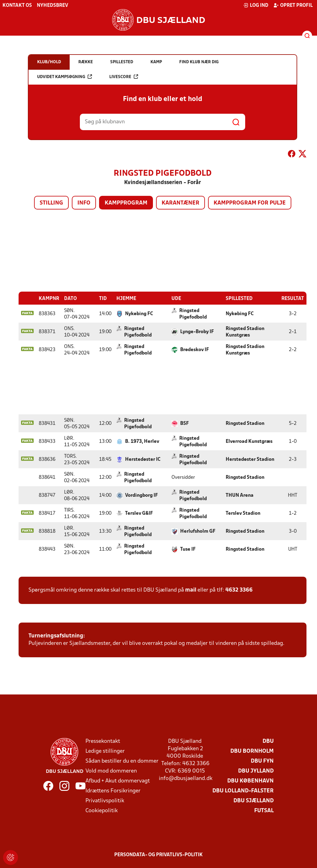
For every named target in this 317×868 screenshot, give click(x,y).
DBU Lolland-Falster (243, 791)
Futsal (264, 811)
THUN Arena (240, 495)
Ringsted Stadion (245, 423)
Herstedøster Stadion (250, 459)
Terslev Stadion (243, 513)
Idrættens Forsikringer (113, 791)
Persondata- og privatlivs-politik (158, 855)
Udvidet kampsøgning (65, 77)
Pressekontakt (103, 741)
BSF (185, 423)
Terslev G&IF (139, 513)
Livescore (124, 77)
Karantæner (180, 203)
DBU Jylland (256, 771)
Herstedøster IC (143, 459)
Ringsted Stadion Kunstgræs (245, 332)
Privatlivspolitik (105, 801)
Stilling (51, 203)
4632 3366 (239, 590)
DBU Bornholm (252, 751)
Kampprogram (126, 203)
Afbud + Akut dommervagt (118, 781)
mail (191, 590)
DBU (268, 741)
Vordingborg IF (141, 495)
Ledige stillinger (105, 751)
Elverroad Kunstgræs (249, 441)
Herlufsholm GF (198, 531)
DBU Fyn (262, 761)
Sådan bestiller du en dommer (122, 761)
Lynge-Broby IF (197, 332)
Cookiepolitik (102, 811)
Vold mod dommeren (111, 771)
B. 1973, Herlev (142, 441)
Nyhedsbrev (52, 6)
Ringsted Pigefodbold (193, 314)
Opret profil (293, 5)
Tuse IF (188, 549)
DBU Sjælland (254, 801)
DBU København (250, 781)
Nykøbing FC (139, 314)
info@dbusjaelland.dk (186, 778)
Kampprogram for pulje (250, 203)
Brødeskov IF (195, 350)
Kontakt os (17, 6)
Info (84, 203)
